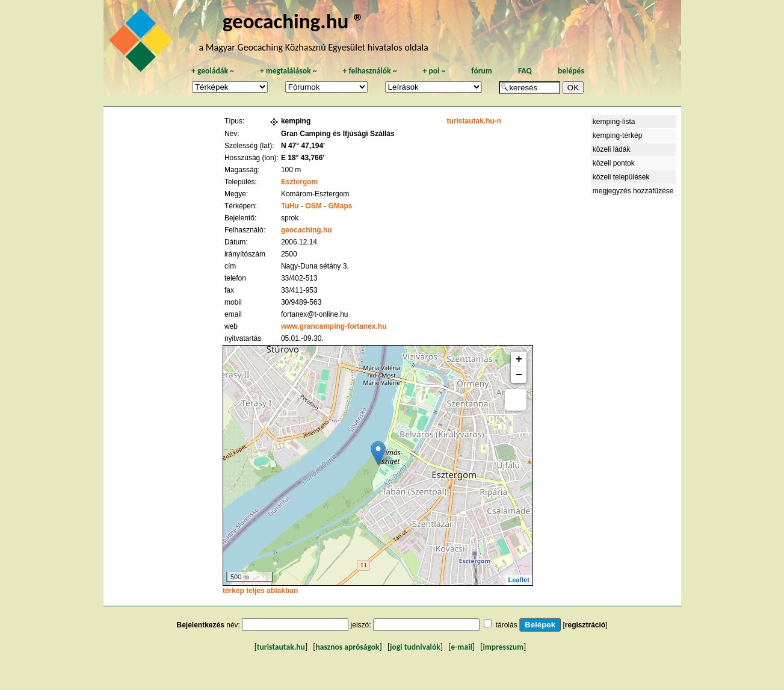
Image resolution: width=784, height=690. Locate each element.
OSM (313, 206)
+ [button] (519, 359)
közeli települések (621, 177)
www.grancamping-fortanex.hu (334, 326)
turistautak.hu (281, 647)
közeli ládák (612, 149)
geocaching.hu (307, 230)
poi (434, 71)
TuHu (290, 206)
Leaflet (519, 580)
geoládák (213, 71)
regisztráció (585, 625)
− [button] (519, 375)
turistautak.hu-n (474, 121)
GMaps (340, 206)
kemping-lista (614, 122)
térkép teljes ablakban (260, 591)
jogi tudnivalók (415, 647)
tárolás (507, 625)
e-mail (461, 647)
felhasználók (369, 71)
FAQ (525, 71)
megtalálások (289, 71)
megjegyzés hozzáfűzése (633, 191)
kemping (296, 121)
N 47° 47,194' (303, 146)
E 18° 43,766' (303, 158)
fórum (482, 71)
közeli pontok (614, 163)
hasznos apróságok (347, 647)
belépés (571, 71)
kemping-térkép (618, 135)
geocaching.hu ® (294, 21)
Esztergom (299, 182)
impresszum (503, 647)
